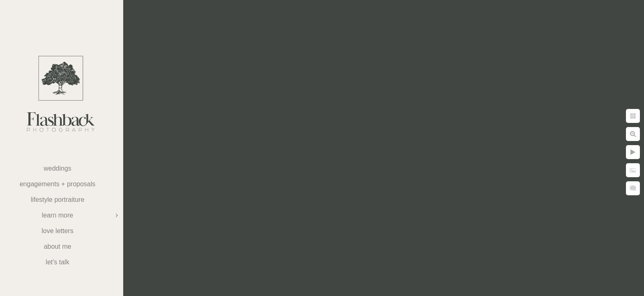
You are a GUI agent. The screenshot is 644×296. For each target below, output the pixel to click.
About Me (58, 246)
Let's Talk (57, 262)
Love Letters (57, 231)
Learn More (57, 215)
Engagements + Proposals (58, 184)
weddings (57, 168)
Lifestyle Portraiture (58, 200)
